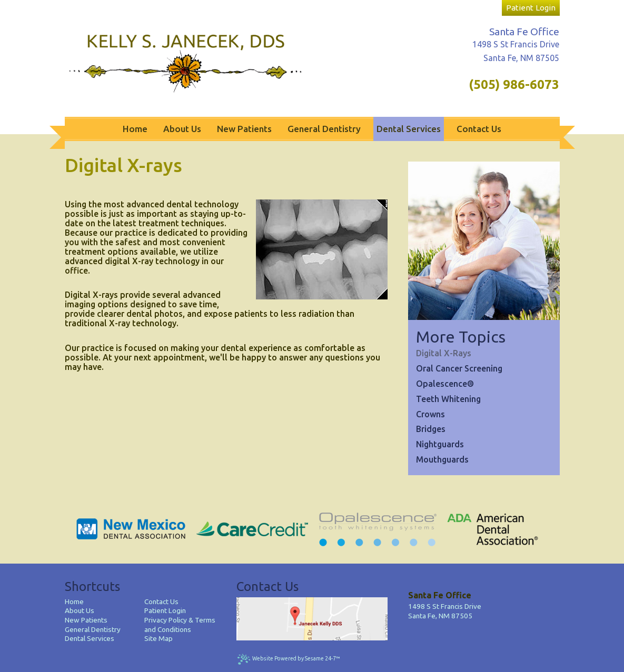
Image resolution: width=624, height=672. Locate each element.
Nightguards (440, 444)
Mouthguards (442, 459)
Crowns (430, 414)
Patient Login (165, 610)
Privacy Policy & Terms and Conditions (180, 625)
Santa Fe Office (524, 32)
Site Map (159, 638)
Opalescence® (445, 384)
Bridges (431, 429)
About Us (80, 610)
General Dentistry (93, 629)
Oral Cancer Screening (459, 368)
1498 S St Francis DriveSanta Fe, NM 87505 (445, 611)
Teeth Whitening (448, 399)
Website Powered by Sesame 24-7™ (288, 659)
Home (74, 601)
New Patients (86, 620)
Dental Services (90, 638)
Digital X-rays (444, 353)
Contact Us (161, 601)
